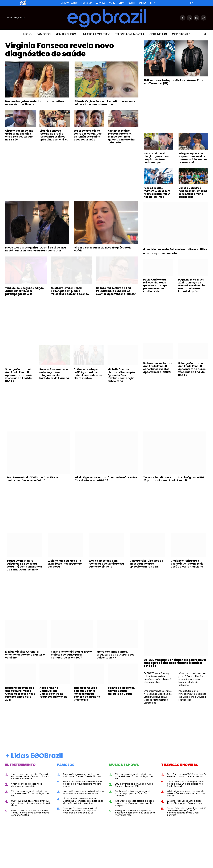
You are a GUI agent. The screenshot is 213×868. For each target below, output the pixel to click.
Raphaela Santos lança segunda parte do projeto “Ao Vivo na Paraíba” (133, 793)
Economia (87, 3)
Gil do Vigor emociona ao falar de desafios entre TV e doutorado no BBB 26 (19, 135)
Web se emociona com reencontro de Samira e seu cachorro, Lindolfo (106, 564)
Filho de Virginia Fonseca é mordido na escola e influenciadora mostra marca (105, 103)
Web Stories (181, 34)
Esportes (101, 3)
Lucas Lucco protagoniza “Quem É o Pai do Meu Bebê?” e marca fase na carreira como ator (36, 249)
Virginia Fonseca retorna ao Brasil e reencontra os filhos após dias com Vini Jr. (54, 135)
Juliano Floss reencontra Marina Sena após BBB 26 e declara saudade (83, 792)
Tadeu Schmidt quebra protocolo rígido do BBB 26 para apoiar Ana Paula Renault (174, 479)
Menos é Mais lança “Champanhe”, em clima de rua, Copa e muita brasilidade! (193, 192)
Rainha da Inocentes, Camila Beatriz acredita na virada (121, 691)
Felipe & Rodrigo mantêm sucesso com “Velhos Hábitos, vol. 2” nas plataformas (157, 192)
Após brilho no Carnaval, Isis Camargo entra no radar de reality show (53, 692)
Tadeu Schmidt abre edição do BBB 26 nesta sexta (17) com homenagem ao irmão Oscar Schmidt (24, 565)
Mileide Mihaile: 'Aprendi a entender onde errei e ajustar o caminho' (25, 655)
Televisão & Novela (130, 34)
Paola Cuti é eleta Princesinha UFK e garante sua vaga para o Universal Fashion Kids (155, 286)
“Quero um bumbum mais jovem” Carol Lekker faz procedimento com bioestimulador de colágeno (192, 679)
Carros (142, 3)
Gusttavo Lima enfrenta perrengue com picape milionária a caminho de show (70, 291)
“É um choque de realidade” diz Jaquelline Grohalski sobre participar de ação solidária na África (83, 801)
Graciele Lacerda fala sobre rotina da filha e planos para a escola (175, 251)
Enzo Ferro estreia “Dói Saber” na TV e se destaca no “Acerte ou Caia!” (33, 479)
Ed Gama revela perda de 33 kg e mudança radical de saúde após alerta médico (88, 374)
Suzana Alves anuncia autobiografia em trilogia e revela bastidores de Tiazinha (54, 374)
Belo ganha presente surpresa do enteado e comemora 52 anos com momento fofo (193, 158)
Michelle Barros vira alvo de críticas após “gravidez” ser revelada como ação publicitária (121, 375)
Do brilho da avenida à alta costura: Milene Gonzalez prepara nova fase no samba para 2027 (20, 694)
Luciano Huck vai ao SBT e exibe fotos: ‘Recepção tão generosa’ (65, 564)
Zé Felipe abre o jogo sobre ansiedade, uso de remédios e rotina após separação (88, 135)
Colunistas (158, 34)
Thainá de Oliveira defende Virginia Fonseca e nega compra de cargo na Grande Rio (87, 694)
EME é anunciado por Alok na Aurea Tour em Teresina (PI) (174, 82)
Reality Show (66, 34)
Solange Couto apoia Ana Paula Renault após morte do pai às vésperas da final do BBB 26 (19, 375)
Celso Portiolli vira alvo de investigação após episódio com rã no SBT (146, 564)
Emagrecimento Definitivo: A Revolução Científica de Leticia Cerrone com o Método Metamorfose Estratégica (158, 697)
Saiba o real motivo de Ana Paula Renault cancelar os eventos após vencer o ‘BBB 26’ (116, 291)
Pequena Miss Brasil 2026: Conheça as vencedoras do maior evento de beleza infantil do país (192, 286)
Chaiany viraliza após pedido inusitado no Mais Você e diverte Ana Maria (187, 564)
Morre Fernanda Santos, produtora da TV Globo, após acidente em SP (115, 655)
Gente (112, 3)
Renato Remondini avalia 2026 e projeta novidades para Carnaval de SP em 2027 (71, 655)
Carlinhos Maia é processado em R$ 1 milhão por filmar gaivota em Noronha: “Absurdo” (122, 137)
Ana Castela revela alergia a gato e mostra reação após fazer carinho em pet (158, 158)
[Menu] (9, 34)
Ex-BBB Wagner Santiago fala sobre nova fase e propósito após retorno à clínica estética (175, 663)
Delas (122, 3)
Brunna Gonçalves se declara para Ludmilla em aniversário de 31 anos (36, 103)
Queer (131, 3)
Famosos (43, 34)
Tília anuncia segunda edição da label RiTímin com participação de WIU (24, 291)
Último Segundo (69, 3)
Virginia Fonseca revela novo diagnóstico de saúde (59, 50)
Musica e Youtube (97, 34)
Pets (153, 3)
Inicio (27, 34)
